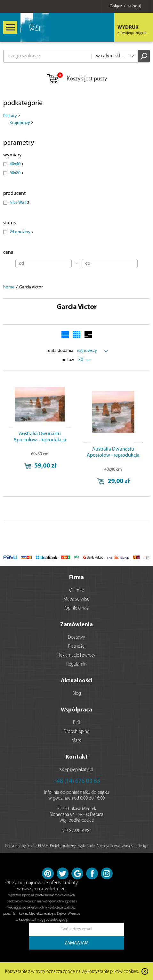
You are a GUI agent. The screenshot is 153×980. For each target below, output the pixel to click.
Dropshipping (76, 732)
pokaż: (68, 360)
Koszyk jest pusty (77, 79)
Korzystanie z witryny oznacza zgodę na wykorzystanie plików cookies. (72, 972)
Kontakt (77, 757)
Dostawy (76, 638)
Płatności (77, 647)
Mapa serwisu (76, 599)
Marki (76, 741)
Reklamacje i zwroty (76, 656)
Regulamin (76, 664)
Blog (77, 694)
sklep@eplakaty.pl (76, 770)
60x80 (16, 173)
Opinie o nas (76, 608)
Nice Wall (19, 203)
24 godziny (21, 232)
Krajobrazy (21, 123)
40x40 (16, 164)
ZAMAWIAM (77, 943)
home (9, 287)
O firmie (76, 590)
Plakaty (12, 116)
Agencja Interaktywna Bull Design (122, 846)
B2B (77, 723)
